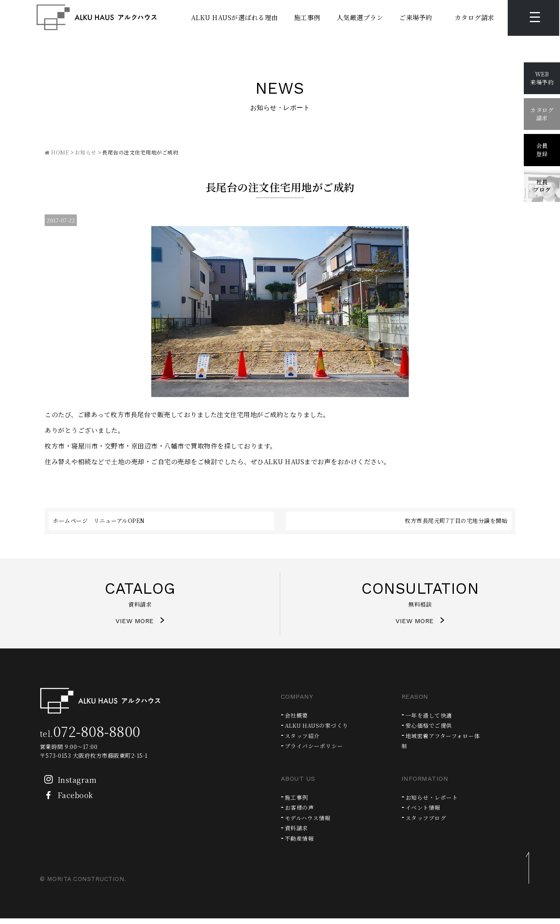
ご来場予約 (405, 18)
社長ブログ (542, 186)
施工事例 (296, 18)
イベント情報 (424, 813)
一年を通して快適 (430, 721)
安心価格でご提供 (430, 731)
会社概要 (297, 721)
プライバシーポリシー (316, 751)
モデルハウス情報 (309, 823)
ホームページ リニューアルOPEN (99, 521)
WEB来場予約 (542, 78)
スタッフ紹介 (304, 741)
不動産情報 (301, 844)
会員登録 (542, 150)
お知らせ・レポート (434, 803)
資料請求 (297, 834)
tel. (90, 739)
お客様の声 (301, 813)
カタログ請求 (463, 18)
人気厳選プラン (348, 18)
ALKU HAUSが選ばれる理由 (223, 18)
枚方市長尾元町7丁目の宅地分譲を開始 (456, 521)
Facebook (67, 801)
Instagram (68, 785)
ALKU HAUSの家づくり (320, 731)
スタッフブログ (427, 823)
